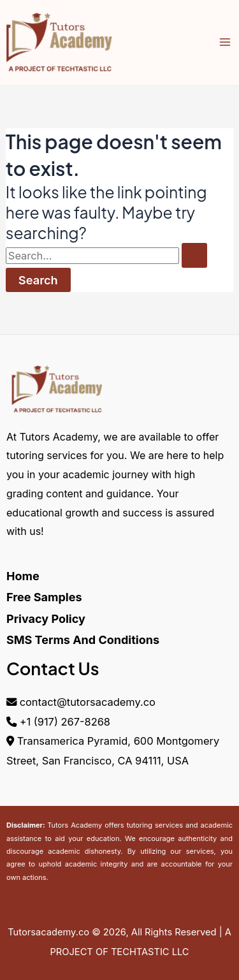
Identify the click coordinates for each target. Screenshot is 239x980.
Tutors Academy (75, 825)
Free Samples (44, 597)
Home (23, 576)
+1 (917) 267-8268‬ (65, 722)
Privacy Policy (46, 619)
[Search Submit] (194, 255)
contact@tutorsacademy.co (88, 702)
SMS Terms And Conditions (83, 640)
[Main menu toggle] (225, 42)
